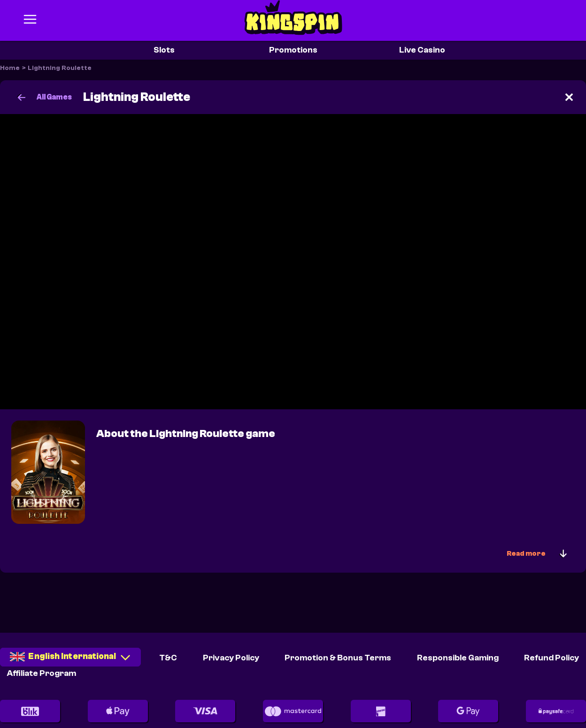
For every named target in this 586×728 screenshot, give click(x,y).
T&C (168, 658)
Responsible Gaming (458, 658)
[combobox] (70, 660)
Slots (164, 50)
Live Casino (422, 50)
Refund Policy (551, 658)
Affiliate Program (42, 673)
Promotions (293, 50)
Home (10, 68)
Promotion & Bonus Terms (338, 658)
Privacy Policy (231, 658)
